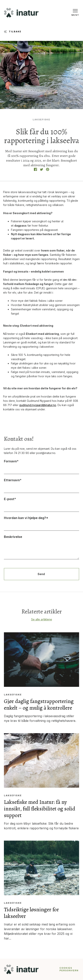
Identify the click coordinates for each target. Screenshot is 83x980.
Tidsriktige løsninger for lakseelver (31, 913)
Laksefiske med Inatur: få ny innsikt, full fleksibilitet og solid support (40, 809)
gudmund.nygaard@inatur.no (38, 405)
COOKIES (66, 968)
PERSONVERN (69, 970)
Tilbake (13, 32)
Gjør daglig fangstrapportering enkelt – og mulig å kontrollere (39, 705)
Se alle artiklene (42, 619)
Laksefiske (41, 120)
